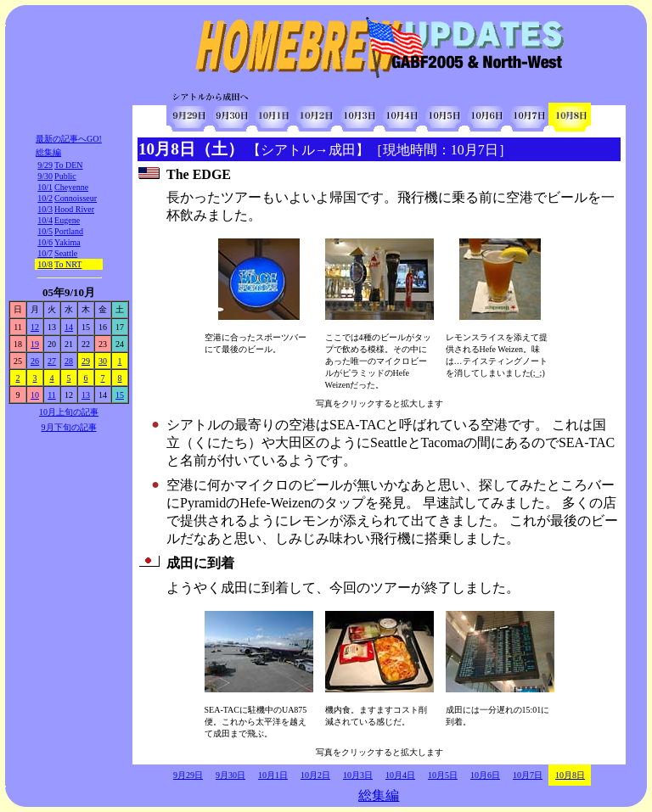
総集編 (48, 152)
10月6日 (485, 775)
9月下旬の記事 (69, 427)
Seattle (66, 253)
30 (103, 361)
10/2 (45, 198)
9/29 (45, 165)
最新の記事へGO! (69, 139)
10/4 (45, 220)
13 (86, 395)
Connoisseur (76, 198)
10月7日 (528, 775)
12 (35, 327)
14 (69, 327)
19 (35, 344)
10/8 (45, 264)
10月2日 (315, 775)
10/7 (45, 253)
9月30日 (230, 775)
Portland (69, 231)
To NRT (68, 264)
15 (120, 395)
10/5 (45, 231)
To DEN (68, 165)
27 (52, 361)
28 (69, 361)
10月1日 (273, 775)
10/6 (45, 242)
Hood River (74, 209)
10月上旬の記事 (69, 412)
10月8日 (570, 775)
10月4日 (400, 775)
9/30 (45, 176)
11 (52, 395)
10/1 (45, 187)
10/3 (45, 209)
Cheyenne (71, 187)
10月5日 (443, 775)
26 (35, 361)
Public (65, 176)
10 (35, 395)
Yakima (67, 242)
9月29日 (188, 775)
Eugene (67, 220)
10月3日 (358, 775)
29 (86, 361)
